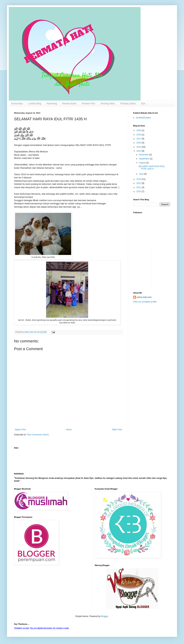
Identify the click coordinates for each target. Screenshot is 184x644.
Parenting (52, 103)
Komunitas (17, 103)
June (142, 174)
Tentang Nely (108, 103)
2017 (139, 139)
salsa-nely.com (144, 297)
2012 (139, 183)
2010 (139, 191)
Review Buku (69, 103)
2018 (139, 135)
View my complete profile (145, 302)
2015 (139, 147)
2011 (139, 187)
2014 (139, 151)
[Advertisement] (144, 256)
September (144, 159)
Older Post (117, 430)
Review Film (88, 103)
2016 (139, 143)
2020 (139, 130)
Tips (143, 103)
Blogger (105, 616)
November (144, 155)
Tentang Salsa (128, 103)
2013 (139, 179)
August (143, 163)
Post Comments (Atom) (38, 435)
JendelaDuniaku (143, 118)
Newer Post (20, 430)
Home (69, 430)
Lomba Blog (35, 103)
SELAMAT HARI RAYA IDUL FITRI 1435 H (152, 168)
